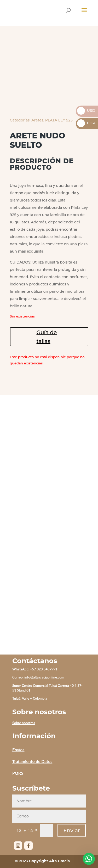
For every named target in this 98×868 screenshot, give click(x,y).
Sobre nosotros (24, 723)
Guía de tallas (47, 337)
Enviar (72, 830)
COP (86, 123)
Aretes (37, 120)
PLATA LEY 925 (59, 120)
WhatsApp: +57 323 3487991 (35, 669)
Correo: (18, 677)
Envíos (18, 750)
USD (86, 111)
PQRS (18, 773)
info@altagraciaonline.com (44, 677)
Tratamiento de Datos (32, 761)
